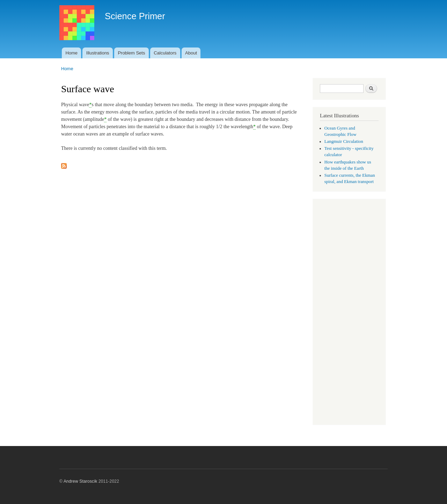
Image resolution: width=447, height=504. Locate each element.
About (191, 53)
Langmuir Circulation (344, 141)
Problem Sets (131, 53)
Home (71, 53)
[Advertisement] (349, 313)
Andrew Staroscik (80, 481)
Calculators (165, 53)
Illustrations (98, 53)
